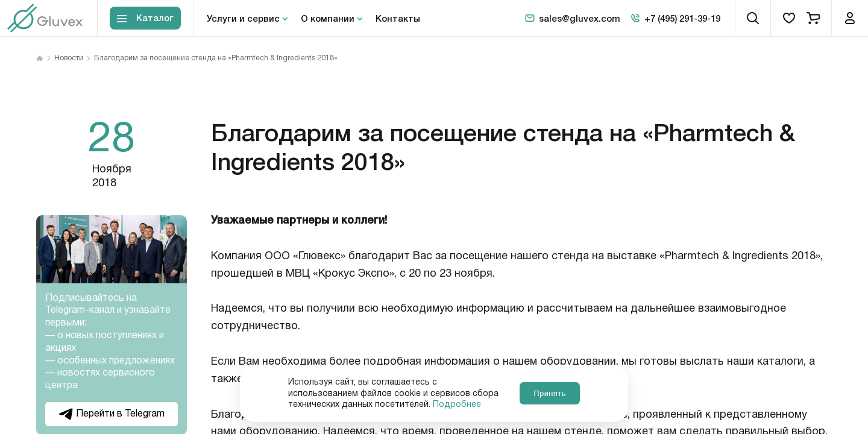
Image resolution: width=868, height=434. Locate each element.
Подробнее (457, 404)
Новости (69, 58)
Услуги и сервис (243, 18)
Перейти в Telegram (112, 414)
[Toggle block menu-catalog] (145, 18)
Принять (549, 393)
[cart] (813, 18)
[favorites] (789, 18)
